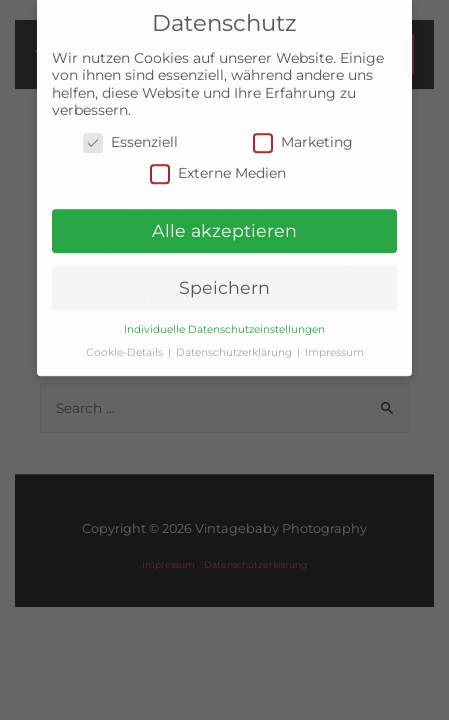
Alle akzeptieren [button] (224, 223)
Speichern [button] (224, 280)
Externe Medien (218, 166)
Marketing (303, 135)
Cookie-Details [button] (126, 345)
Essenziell (130, 135)
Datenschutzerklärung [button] (235, 345)
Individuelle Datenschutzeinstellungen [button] (224, 322)
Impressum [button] (334, 345)
